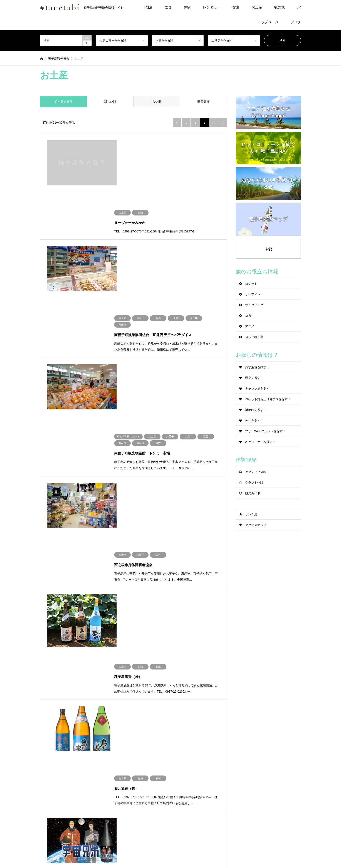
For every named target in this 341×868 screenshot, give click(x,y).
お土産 (257, 7)
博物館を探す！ (256, 410)
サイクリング (254, 305)
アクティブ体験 (256, 472)
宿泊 (149, 7)
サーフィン (253, 294)
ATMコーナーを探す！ (260, 442)
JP (299, 7)
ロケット (251, 284)
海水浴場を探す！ (257, 367)
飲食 (168, 7)
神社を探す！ (254, 421)
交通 (236, 7)
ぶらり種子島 (254, 337)
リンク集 (251, 514)
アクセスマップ (256, 525)
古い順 (157, 102)
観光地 (279, 7)
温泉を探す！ (254, 378)
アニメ (250, 326)
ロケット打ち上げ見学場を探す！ (268, 399)
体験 (187, 7)
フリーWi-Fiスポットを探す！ (265, 431)
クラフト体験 (254, 483)
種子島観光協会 (261, 841)
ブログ (296, 22)
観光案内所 (187, 790)
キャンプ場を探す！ (259, 389)
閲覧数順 (204, 102)
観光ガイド (253, 493)
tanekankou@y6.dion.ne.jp (199, 781)
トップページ (268, 22)
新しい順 (110, 102)
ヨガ (248, 316)
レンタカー (212, 7)
